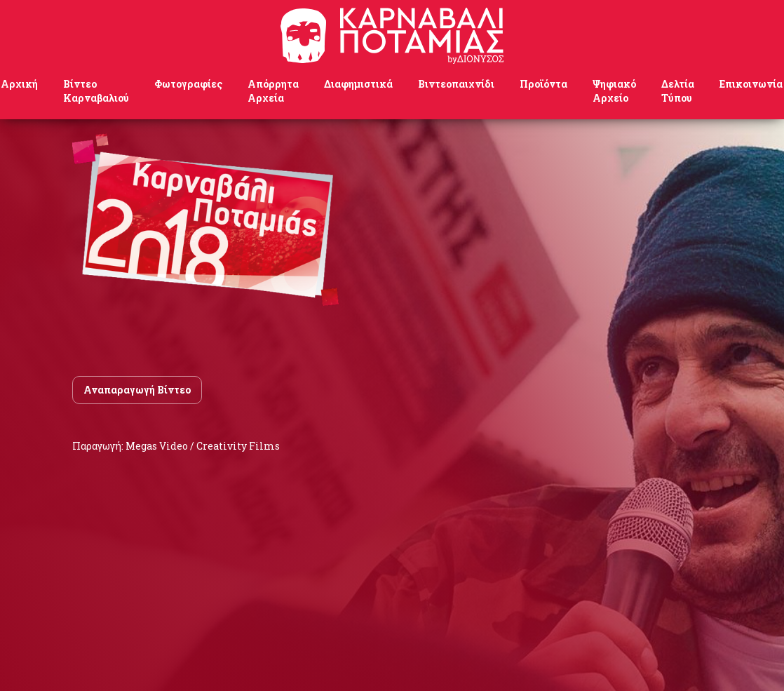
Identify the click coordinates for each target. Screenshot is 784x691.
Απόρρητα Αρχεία (273, 91)
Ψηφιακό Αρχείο (614, 91)
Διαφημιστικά (358, 84)
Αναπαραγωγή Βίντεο (137, 390)
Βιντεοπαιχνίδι (456, 84)
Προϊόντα (543, 84)
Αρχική (19, 84)
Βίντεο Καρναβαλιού (96, 91)
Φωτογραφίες (188, 84)
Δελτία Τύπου (678, 91)
